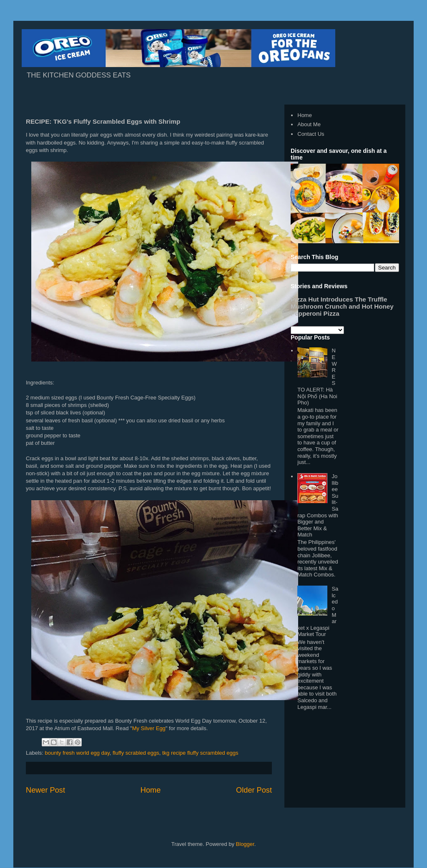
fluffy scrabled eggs (136, 753)
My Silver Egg (149, 728)
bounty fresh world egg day (77, 753)
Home (151, 790)
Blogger (245, 844)
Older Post (254, 790)
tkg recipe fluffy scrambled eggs (200, 753)
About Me (309, 124)
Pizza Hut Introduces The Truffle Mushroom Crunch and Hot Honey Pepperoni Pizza (342, 306)
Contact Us (311, 134)
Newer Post (45, 790)
